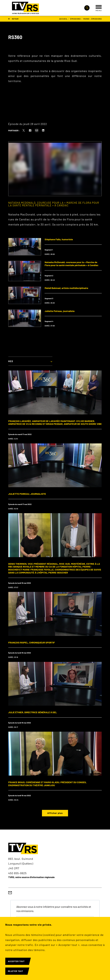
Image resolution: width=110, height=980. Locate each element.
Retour (13, 19)
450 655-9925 (17, 873)
